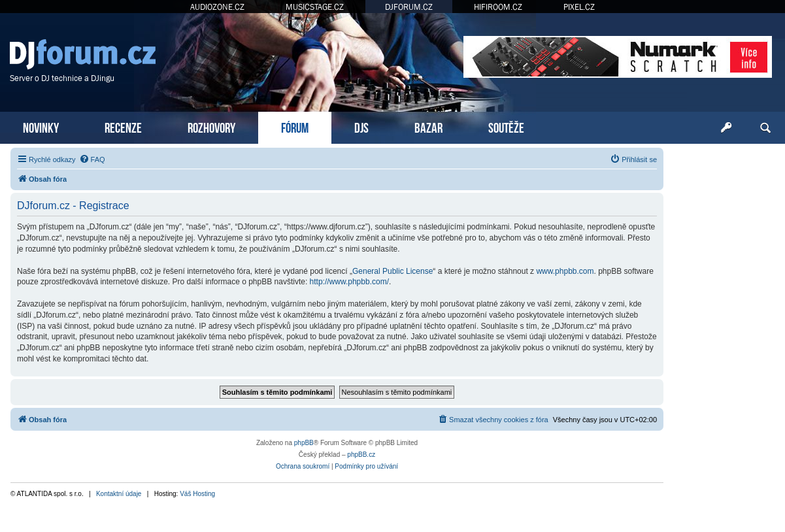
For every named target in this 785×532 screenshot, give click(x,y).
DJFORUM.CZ (409, 7)
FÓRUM (295, 126)
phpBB (304, 443)
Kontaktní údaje (119, 494)
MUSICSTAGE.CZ (315, 7)
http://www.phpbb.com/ (349, 282)
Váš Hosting (197, 494)
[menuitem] (92, 159)
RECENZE (123, 126)
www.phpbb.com (565, 271)
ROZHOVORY (211, 126)
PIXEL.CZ (579, 7)
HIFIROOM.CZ (498, 7)
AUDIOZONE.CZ (217, 7)
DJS (361, 126)
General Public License (392, 271)
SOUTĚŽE (506, 126)
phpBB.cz (361, 455)
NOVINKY (41, 126)
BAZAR (428, 126)
